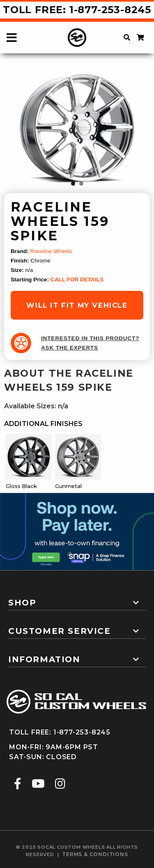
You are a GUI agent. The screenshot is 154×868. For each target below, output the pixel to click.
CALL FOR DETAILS (77, 280)
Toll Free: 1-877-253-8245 (77, 10)
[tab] (77, 599)
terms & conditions (95, 854)
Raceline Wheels (51, 251)
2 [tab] (81, 184)
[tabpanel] (77, 128)
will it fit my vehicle (77, 305)
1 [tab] (73, 184)
